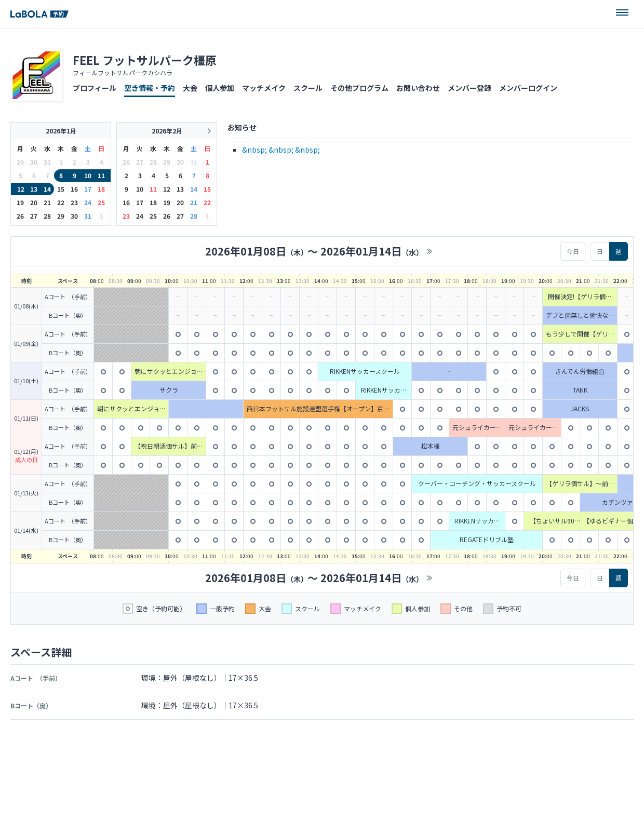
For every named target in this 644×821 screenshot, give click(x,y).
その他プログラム (359, 88)
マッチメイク (264, 88)
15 (61, 189)
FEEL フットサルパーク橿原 (145, 60)
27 (34, 216)
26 (20, 216)
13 (34, 189)
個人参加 (220, 88)
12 (21, 189)
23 (74, 202)
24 (88, 202)
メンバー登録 (469, 88)
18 (101, 189)
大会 (190, 88)
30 (74, 216)
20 (34, 202)
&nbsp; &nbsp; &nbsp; (281, 150)
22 (61, 202)
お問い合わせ (418, 88)
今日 (573, 251)
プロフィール (95, 88)
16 (74, 189)
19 (20, 202)
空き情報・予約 (150, 88)
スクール (308, 88)
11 (101, 175)
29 (61, 216)
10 (88, 175)
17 (88, 189)
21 (47, 202)
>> (430, 251)
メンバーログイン (528, 88)
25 (101, 202)
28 (47, 216)
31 (88, 216)
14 (47, 189)
